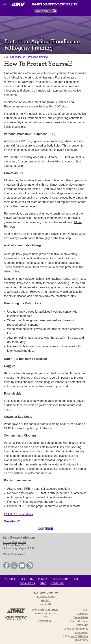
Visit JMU (45, 600)
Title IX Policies (81, 617)
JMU (7, 57)
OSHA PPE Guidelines (19, 514)
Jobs (76, 579)
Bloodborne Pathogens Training (30, 57)
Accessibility (61, 579)
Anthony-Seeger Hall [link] (15, 542)
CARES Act (83, 614)
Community (58, 583)
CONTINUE (45, 529)
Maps (43, 583)
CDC (58, 106)
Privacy (43, 579)
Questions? (12, 521)
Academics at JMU (46, 597)
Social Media (27, 583)
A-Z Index (10, 579)
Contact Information (14, 554)
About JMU (45, 604)
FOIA (86, 610)
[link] (6, 568)
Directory (27, 579)
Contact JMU (46, 621)
